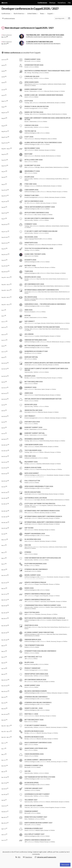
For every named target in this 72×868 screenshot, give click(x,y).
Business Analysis (30, 312)
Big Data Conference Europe (36, 691)
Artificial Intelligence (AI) (32, 133)
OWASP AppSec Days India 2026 (36, 674)
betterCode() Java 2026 (34, 382)
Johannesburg (50, 179)
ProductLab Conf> (32, 195)
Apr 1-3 (4, 829)
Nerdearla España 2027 (34, 828)
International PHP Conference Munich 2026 (42, 511)
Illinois (42, 167)
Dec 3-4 (5, 37)
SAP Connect (30, 321)
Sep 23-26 (5, 237)
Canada (43, 156)
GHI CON (28, 771)
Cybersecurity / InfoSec (31, 78)
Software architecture (31, 458)
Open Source (28, 84)
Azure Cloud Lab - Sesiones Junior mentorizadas (44, 95)
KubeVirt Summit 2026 (33, 427)
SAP (26, 323)
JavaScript (28, 292)
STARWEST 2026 (31, 224)
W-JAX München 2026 (33, 539)
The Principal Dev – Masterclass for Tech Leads (45, 35)
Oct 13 (4, 382)
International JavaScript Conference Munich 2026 (45, 522)
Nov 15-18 (5, 605)
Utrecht (49, 342)
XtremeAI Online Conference (36, 697)
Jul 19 (4, 82)
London (37, 336)
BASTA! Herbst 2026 (32, 148)
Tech (26, 139)
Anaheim (42, 226)
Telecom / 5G (28, 807)
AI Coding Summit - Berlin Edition (38, 760)
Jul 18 (4, 77)
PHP (26, 513)
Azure (26, 97)
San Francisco (44, 547)
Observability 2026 (32, 171)
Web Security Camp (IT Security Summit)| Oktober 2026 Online (46, 369)
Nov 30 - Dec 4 (7, 725)
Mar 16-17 (5, 823)
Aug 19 (4, 118)
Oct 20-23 (5, 450)
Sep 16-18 (5, 201)
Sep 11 (4, 184)
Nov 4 (4, 558)
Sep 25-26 (5, 266)
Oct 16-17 (5, 439)
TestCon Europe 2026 (33, 450)
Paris (48, 273)
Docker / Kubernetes (31, 91)
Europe (56, 91)
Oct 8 (4, 357)
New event (65, 865)
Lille (35, 214)
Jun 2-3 (4, 840)
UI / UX (27, 203)
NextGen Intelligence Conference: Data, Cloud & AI (45, 618)
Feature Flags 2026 (32, 422)
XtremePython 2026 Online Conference (40, 651)
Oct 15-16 (5, 416)
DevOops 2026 (30, 376)
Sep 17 (4, 218)
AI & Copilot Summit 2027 (34, 834)
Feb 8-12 (5, 806)
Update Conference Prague (35, 582)
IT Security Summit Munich (35, 725)
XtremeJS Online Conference (36, 569)
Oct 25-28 (5, 498)
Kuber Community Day (33, 89)
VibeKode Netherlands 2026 (36, 340)
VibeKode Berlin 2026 (33, 639)
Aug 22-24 (5, 143)
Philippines (44, 139)
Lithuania (47, 452)
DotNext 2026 (30, 265)
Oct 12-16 (5, 363)
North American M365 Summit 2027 (38, 823)
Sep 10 (4, 171)
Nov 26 (4, 720)
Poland (54, 192)
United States (32, 13)
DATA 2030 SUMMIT (32, 473)
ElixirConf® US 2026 (32, 165)
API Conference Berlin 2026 (35, 680)
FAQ (69, 3)
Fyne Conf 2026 (31, 184)
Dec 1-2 (4, 743)
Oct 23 (4, 486)
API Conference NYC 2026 (34, 284)
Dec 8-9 (5, 766)
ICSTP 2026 (29, 101)
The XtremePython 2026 (34, 645)
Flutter (27, 482)
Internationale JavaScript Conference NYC (42, 290)
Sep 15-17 (5, 196)
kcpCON (28, 315)
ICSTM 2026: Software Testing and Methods (42, 327)
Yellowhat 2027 (31, 800)
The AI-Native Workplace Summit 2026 (40, 207)
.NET (26, 150)
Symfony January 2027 (33, 788)
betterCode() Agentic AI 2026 (36, 346)
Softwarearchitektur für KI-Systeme (40, 777)
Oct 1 (4, 310)
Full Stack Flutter (32, 481)
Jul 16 (4, 71)
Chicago (37, 167)
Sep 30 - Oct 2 (6, 304)
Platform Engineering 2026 (36, 564)
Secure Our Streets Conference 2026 (39, 218)
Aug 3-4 (5, 101)
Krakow (37, 842)
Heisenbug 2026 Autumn (34, 439)
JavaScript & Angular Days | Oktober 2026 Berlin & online (47, 363)
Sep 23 (4, 248)
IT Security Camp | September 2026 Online (41, 231)
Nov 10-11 (5, 575)
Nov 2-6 (5, 539)
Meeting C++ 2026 (31, 714)
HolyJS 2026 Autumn (33, 492)
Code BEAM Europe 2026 (34, 445)
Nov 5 (4, 564)
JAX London (29, 334)
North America (19, 13)
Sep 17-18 (5, 213)
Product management (31, 108)
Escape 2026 (29, 177)
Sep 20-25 (5, 224)
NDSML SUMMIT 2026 (33, 575)
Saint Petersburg (42, 378)
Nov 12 (4, 588)
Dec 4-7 (5, 760)
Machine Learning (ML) (31, 299)
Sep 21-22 (5, 231)
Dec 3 (4, 754)
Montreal (38, 156)
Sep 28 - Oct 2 (6, 277)
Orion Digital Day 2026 (33, 410)
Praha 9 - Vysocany (40, 601)
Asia (49, 139)
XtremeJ (28, 552)
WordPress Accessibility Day (36, 351)
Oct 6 (4, 346)
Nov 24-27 (5, 691)
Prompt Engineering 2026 (35, 533)
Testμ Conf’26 (30, 131)
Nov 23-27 (5, 680)
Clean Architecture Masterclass (40, 42)
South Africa (59, 179)
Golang (27, 186)
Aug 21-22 (5, 137)
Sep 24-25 (5, 254)
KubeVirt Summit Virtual (35, 433)
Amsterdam (43, 103)
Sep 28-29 (5, 271)
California (50, 84)
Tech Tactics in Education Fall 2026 (39, 248)
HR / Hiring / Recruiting (31, 73)
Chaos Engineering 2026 (34, 754)
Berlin (47, 197)
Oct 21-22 (5, 456)
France (39, 214)
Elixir (26, 167)
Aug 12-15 (5, 112)
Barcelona (38, 389)
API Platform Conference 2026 (37, 213)
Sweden (56, 475)
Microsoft (27, 61)
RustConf (28, 154)
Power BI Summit (31, 811)
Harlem (37, 446)
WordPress (28, 353)
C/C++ (26, 716)
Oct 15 (4, 405)
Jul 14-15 (5, 59)
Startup (27, 250)
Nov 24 (4, 697)
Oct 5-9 (4, 334)
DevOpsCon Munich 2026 (34, 731)
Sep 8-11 (5, 154)
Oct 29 (4, 534)
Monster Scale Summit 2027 (36, 817)
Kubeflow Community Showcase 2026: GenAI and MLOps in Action (47, 119)
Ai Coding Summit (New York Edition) (39, 632)
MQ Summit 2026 (31, 462)
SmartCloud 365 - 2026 (34, 708)
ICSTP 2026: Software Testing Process (40, 503)
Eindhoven (40, 186)
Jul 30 (4, 89)
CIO (25, 500)
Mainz (37, 150)
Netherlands (51, 103)
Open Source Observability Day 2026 (39, 486)
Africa (65, 179)
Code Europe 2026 (31, 190)
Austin (48, 607)
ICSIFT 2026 (29, 137)
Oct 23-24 (5, 492)
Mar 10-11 (5, 817)
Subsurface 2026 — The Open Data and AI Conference (45, 304)
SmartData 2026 (31, 243)
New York (39, 279)
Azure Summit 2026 (32, 685)
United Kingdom (45, 336)
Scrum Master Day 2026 (34, 65)
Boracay (38, 139)
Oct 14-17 (5, 387)
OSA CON (28, 545)
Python (27, 647)
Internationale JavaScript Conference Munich (43, 516)
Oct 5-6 (4, 327)
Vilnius (42, 452)
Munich (47, 418)
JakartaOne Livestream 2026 (36, 748)
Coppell (50, 13)
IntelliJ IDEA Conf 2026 (34, 160)
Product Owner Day (32, 668)
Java (26, 162)
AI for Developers (32, 783)
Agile (26, 614)
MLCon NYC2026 (31, 297)
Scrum (26, 67)
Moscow (47, 91)
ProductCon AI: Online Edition (37, 106)
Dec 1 (4, 748)
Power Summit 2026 (32, 59)
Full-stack (28, 412)
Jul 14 (4, 65)
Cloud (26, 401)
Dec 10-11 (5, 43)
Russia (52, 91)
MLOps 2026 (29, 662)
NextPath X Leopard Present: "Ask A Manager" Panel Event (47, 71)
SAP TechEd (29, 528)
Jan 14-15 (5, 788)
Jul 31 (4, 95)
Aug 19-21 (5, 131)
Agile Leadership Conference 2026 (38, 742)
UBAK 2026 (28, 310)
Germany (42, 150)
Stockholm (50, 475)
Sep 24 (4, 260)
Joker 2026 (29, 393)
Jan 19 (4, 800)
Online (39, 61)
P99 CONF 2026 (30, 456)
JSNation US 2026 (31, 625)
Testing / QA (28, 103)
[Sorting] (61, 18)
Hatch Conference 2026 (34, 201)
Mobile (27, 469)
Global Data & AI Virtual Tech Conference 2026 (43, 142)
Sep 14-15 (5, 190)
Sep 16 (4, 207)
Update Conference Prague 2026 (37, 594)
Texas (42, 13)
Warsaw (49, 192)
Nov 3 (4, 552)
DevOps (27, 279)
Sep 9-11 (5, 166)
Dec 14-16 (5, 777)
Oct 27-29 (5, 528)
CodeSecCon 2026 (31, 125)
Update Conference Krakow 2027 (37, 840)
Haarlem (39, 464)
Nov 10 (4, 569)
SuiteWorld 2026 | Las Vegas (36, 498)
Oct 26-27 (5, 504)
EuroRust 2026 (30, 387)
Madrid (38, 830)
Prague (37, 584)
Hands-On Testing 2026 (34, 112)
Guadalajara (43, 114)
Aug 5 (4, 107)
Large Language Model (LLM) (33, 239)
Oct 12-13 (5, 369)
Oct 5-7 (4, 321)
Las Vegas (38, 323)
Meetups (52, 3)
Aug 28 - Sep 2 (7, 148)
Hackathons (62, 3)
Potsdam (38, 614)
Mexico (49, 114)
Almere (48, 802)
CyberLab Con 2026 (32, 76)
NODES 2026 (29, 588)
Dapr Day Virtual (31, 357)
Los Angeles (43, 84)
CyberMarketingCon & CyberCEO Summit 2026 (43, 605)
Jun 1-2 (4, 834)
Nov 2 (4, 545)
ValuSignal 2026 (31, 237)
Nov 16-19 (5, 612)
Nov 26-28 (5, 714)
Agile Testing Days (32, 612)
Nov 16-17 (5, 618)
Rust (26, 156)
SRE (26, 173)
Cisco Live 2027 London (34, 805)
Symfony (27, 790)
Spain (43, 389)
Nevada (43, 323)
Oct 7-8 (4, 351)
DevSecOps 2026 (31, 404)
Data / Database (29, 244)
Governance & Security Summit (37, 794)
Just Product (30, 416)
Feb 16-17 (5, 811)
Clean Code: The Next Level (35, 254)
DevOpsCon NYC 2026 (33, 277)
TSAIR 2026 (29, 271)
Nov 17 (4, 645)
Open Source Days (32, 82)
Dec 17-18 (5, 783)
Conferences (42, 3)
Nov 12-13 (5, 582)
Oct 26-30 (5, 511)
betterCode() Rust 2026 (34, 720)
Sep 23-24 (5, 243)
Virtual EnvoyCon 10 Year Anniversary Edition (43, 399)
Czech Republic (44, 584)
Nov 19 (4, 663)
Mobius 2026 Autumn (33, 467)
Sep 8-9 (5, 160)
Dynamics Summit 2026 (34, 765)
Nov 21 (4, 674)
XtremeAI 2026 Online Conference (38, 702)
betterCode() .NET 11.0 (33, 657)
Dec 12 (4, 771)
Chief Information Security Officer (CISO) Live (43, 558)
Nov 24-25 (5, 685)
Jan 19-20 (5, 794)
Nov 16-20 (5, 640)
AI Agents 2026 (30, 260)
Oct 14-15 (5, 393)
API (25, 214)
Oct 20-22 (5, 445)
